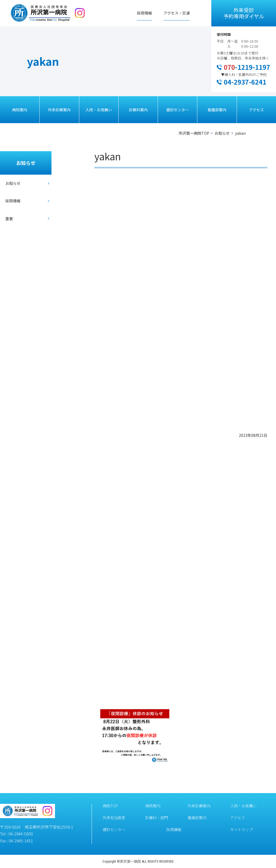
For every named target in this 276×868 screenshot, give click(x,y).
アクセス (256, 110)
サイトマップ (241, 829)
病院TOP (110, 806)
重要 (9, 219)
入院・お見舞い (99, 110)
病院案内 (20, 110)
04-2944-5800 (20, 834)
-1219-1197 (247, 67)
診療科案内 (138, 110)
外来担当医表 (114, 818)
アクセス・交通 (177, 13)
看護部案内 (217, 110)
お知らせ (222, 133)
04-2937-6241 (245, 82)
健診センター (178, 110)
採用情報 (144, 13)
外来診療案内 (59, 110)
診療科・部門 (157, 818)
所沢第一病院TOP (194, 133)
